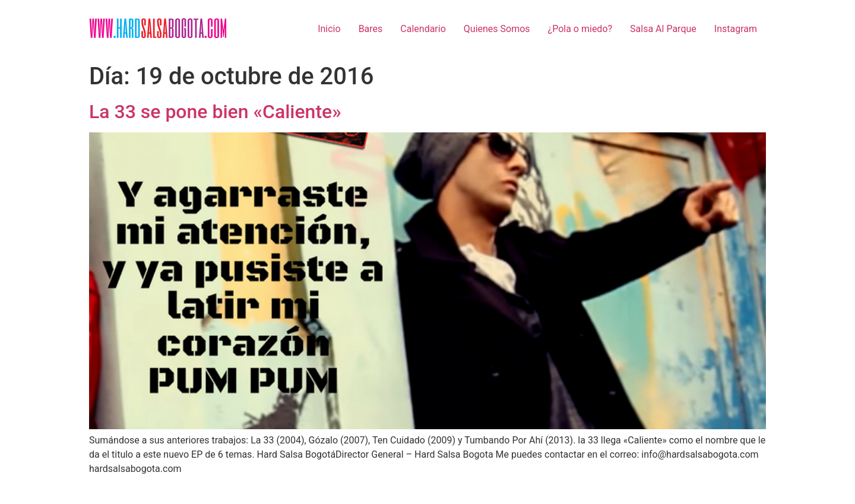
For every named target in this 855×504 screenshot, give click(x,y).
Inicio (329, 29)
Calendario (423, 29)
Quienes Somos (497, 29)
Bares (371, 29)
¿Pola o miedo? (580, 29)
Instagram (736, 29)
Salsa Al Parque (663, 29)
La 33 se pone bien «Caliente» (215, 112)
